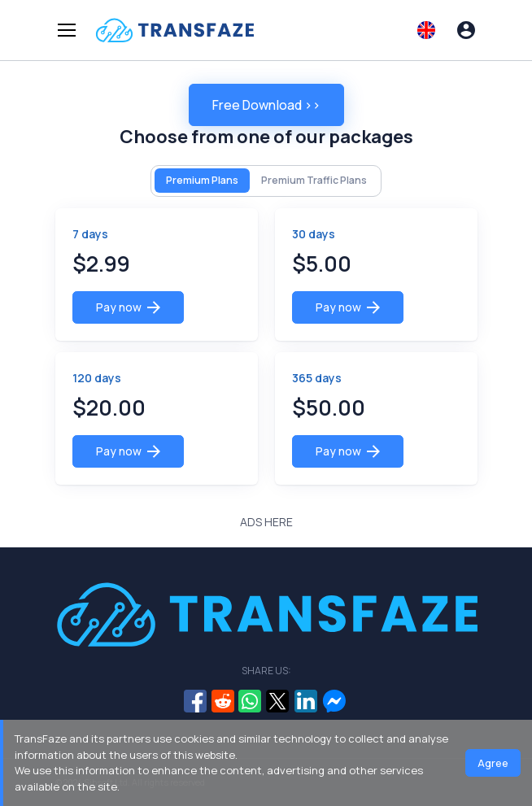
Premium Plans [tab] (202, 180)
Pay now (128, 307)
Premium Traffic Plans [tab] (314, 180)
